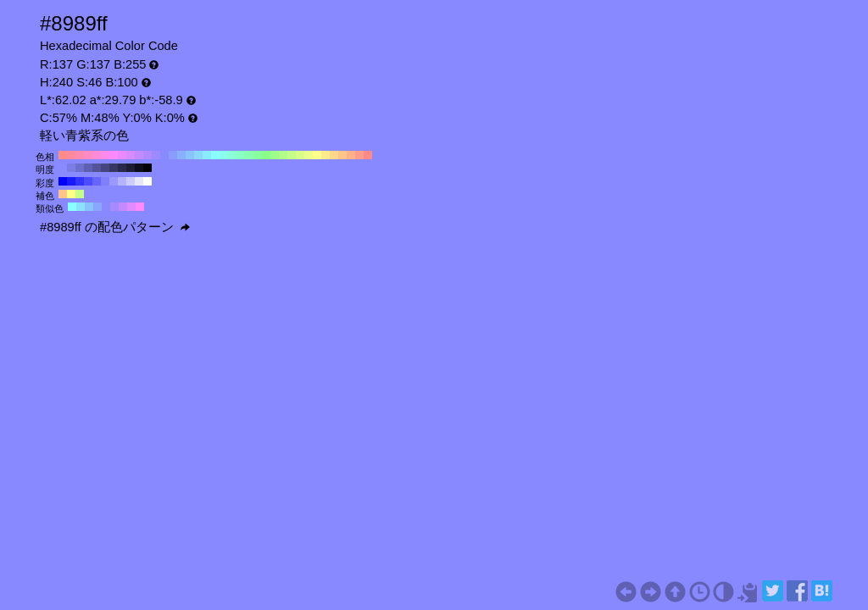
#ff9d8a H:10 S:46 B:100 (359, 155)
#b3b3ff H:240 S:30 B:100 (122, 181)
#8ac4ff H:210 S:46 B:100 (190, 155)
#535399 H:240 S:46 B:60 (97, 168)
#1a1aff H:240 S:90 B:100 (71, 181)
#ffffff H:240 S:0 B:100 (147, 181)
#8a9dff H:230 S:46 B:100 (173, 155)
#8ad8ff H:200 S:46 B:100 (198, 155)
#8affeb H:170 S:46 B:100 (224, 155)
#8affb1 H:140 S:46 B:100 (249, 155)
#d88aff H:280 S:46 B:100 (131, 155)
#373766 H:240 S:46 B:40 (114, 168)
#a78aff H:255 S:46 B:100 (114, 207)
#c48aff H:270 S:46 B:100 (139, 155)
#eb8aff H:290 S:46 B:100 (122, 155)
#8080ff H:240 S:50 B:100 (105, 181)
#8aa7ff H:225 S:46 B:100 (97, 207)
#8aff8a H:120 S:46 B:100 (266, 155)
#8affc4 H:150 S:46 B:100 (241, 155)
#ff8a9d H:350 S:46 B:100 (71, 155)
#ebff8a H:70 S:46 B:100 (309, 155)
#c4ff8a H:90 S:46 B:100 (292, 155)
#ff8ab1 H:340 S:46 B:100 (80, 155)
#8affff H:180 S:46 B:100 (215, 155)
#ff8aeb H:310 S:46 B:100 (105, 155)
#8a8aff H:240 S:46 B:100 (164, 155)
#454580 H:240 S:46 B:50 (105, 168)
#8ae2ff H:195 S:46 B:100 (81, 207)
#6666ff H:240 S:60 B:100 (97, 181)
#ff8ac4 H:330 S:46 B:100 (88, 155)
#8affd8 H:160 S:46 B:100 (232, 155)
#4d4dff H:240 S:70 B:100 (88, 181)
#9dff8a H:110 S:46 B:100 (275, 155)
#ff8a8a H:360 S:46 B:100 (63, 155)
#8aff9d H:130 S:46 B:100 (258, 155)
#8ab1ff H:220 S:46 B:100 (181, 155)
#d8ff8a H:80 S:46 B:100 (300, 155)
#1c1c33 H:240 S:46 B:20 (131, 168)
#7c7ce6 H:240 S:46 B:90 (71, 168)
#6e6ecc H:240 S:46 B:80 (80, 168)
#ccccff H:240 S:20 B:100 (131, 181)
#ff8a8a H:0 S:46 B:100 (368, 155)
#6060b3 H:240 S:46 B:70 (88, 168)
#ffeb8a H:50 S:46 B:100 (325, 155)
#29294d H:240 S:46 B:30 (122, 168)
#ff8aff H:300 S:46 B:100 (114, 155)
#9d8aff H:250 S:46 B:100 (156, 155)
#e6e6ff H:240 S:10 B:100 (139, 181)
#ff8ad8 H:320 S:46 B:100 (97, 155)
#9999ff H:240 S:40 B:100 (114, 181)
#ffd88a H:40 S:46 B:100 (334, 155)
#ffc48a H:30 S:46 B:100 (342, 155)
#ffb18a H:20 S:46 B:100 (351, 155)
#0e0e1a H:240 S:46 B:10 (139, 168)
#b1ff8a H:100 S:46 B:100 (283, 155)
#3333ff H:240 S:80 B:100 (80, 181)
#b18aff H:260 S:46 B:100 (147, 155)
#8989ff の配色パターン (115, 227)
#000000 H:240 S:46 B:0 (147, 168)
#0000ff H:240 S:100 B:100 (63, 181)
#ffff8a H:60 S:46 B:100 (317, 155)
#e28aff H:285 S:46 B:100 (131, 207)
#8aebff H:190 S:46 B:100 (207, 155)
